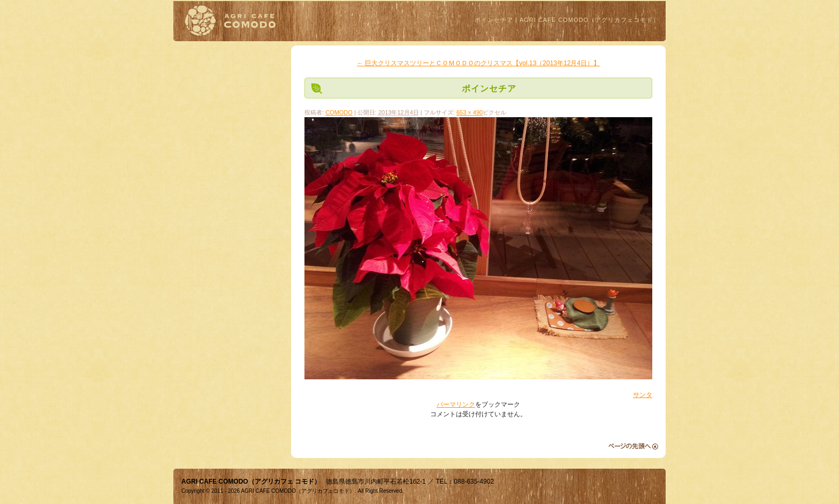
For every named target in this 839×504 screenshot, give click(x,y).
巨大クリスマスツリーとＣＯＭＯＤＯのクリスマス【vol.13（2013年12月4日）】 (478, 63)
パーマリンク (456, 404)
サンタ (643, 395)
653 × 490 (470, 112)
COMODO (339, 112)
